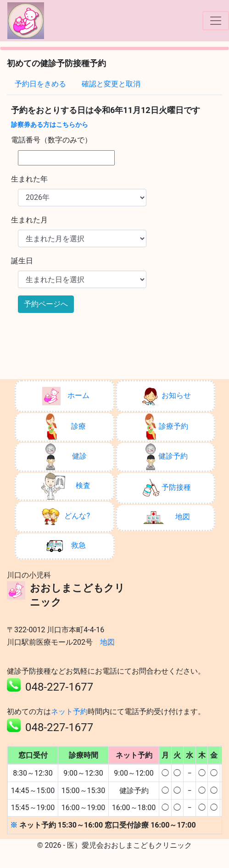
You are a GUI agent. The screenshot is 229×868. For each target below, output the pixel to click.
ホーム (66, 396)
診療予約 (167, 427)
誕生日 (22, 261)
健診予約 (166, 457)
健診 (66, 457)
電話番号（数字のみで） (51, 140)
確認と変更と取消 (111, 84)
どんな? (66, 516)
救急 (66, 546)
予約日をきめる (40, 84)
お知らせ (166, 396)
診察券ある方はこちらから (50, 125)
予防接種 (166, 488)
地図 (167, 517)
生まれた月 (29, 220)
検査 (66, 486)
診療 (66, 427)
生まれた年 (29, 179)
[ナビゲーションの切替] (216, 21)
